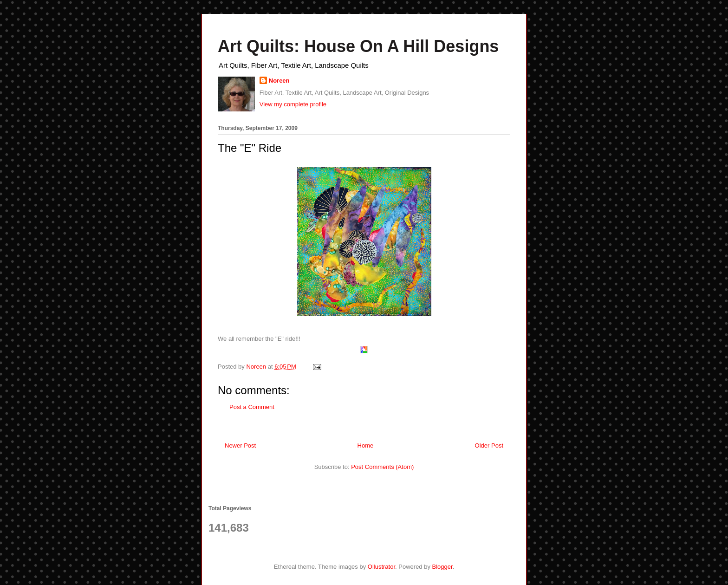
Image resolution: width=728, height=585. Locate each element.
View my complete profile (293, 104)
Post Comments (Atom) (382, 467)
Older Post (489, 445)
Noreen (279, 81)
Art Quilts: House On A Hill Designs (358, 46)
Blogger (442, 567)
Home (366, 445)
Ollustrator (381, 567)
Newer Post (240, 445)
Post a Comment (252, 407)
